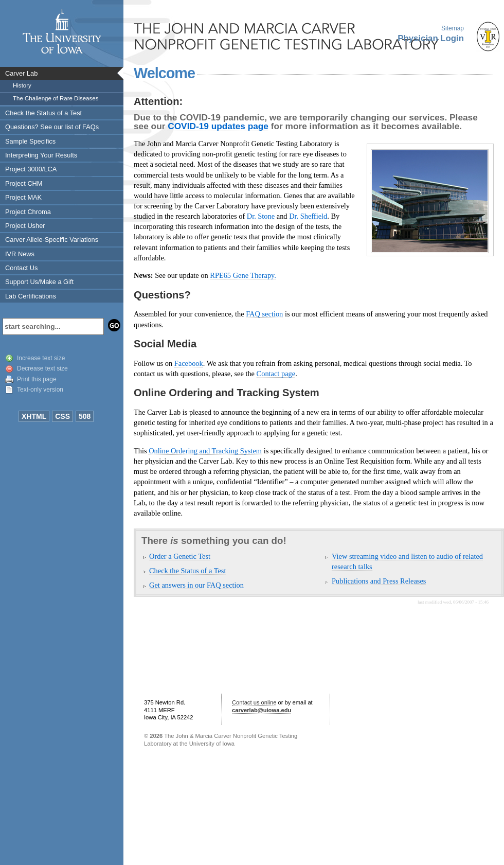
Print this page (37, 379)
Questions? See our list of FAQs (52, 127)
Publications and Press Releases (379, 581)
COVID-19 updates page (218, 126)
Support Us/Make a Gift (39, 282)
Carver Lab (21, 73)
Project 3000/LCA (31, 169)
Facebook (189, 363)
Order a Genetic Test (180, 556)
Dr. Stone (261, 216)
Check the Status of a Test (43, 113)
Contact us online (254, 702)
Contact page (276, 374)
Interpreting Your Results (41, 155)
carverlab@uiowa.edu (262, 710)
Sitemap (453, 28)
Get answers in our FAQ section (196, 585)
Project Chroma (28, 212)
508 (85, 416)
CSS (62, 416)
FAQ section (264, 314)
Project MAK (23, 197)
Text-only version (40, 390)
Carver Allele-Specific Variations (52, 240)
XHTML (34, 416)
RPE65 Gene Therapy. (243, 275)
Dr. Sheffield (308, 216)
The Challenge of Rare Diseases (56, 98)
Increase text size (41, 358)
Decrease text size (42, 368)
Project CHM (24, 183)
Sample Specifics (30, 141)
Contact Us (21, 268)
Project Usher (25, 226)
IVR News (20, 254)
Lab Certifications (31, 296)
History (22, 85)
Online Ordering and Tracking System (205, 451)
